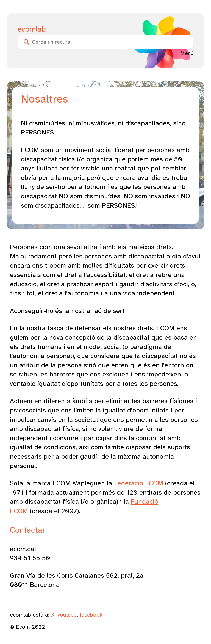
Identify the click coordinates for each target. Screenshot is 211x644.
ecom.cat (23, 549)
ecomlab (32, 29)
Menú (187, 53)
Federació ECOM (139, 483)
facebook (91, 615)
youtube (67, 615)
